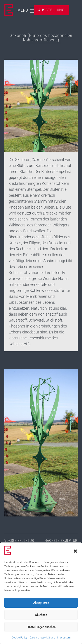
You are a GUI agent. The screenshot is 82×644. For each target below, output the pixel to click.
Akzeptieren (41, 603)
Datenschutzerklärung (42, 638)
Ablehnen (41, 615)
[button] (75, 551)
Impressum (64, 638)
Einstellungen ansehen (41, 627)
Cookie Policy (19, 638)
